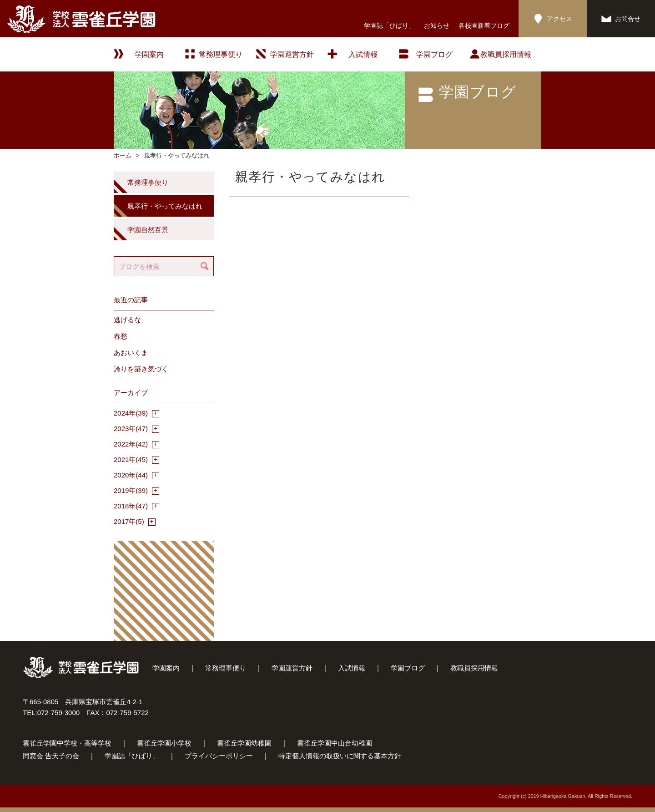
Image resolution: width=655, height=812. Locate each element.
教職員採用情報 (506, 54)
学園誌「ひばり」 (389, 25)
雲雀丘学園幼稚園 (244, 743)
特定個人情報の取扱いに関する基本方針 (340, 756)
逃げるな (127, 320)
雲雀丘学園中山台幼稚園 (335, 743)
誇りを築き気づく (141, 369)
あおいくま (131, 353)
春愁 (121, 336)
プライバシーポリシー (219, 756)
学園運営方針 (292, 54)
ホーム (123, 155)
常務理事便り (221, 54)
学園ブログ (408, 668)
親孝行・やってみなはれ (165, 206)
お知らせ (437, 25)
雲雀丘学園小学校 (164, 743)
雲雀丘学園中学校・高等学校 (67, 743)
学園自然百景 (148, 230)
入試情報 (363, 54)
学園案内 (166, 668)
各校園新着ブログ (484, 25)
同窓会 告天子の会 (51, 756)
